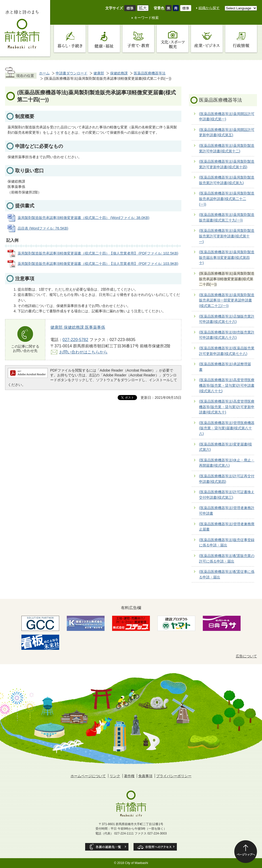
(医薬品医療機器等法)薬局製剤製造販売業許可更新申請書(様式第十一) (227, 236)
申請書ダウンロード (72, 73)
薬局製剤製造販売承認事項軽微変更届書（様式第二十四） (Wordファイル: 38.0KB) (84, 218)
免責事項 (145, 776)
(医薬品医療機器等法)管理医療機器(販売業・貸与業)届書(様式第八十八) (227, 428)
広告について (246, 656)
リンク (115, 776)
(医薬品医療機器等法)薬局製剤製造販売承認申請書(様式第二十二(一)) (227, 199)
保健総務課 (119, 73)
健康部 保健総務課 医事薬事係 (78, 327)
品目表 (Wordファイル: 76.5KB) (43, 228)
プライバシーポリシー (174, 776)
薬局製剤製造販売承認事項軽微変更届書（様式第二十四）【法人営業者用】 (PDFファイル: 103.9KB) (98, 264)
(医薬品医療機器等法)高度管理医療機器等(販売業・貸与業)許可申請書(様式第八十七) (227, 385)
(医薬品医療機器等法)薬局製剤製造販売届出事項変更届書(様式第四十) (227, 257)
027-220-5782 (75, 340)
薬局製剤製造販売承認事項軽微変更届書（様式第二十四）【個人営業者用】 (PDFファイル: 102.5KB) (98, 253)
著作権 (129, 776)
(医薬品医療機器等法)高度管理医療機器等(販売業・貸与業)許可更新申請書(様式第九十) (227, 407)
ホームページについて (88, 776)
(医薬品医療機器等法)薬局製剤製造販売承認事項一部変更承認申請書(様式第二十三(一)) (227, 300)
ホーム (44, 73)
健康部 (99, 73)
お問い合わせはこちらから (83, 352)
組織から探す (209, 8)
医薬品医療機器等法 (150, 73)
